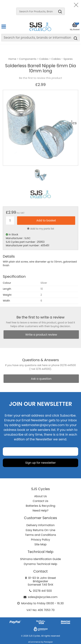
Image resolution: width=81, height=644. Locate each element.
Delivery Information (40, 525)
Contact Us (40, 501)
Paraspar (48, 642)
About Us (40, 496)
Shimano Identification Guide (40, 559)
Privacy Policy (40, 540)
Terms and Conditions (40, 535)
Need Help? (40, 511)
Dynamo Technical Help (40, 564)
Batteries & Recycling (40, 506)
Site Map (41, 544)
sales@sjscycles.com (43, 597)
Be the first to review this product (40, 78)
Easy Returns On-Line (40, 530)
